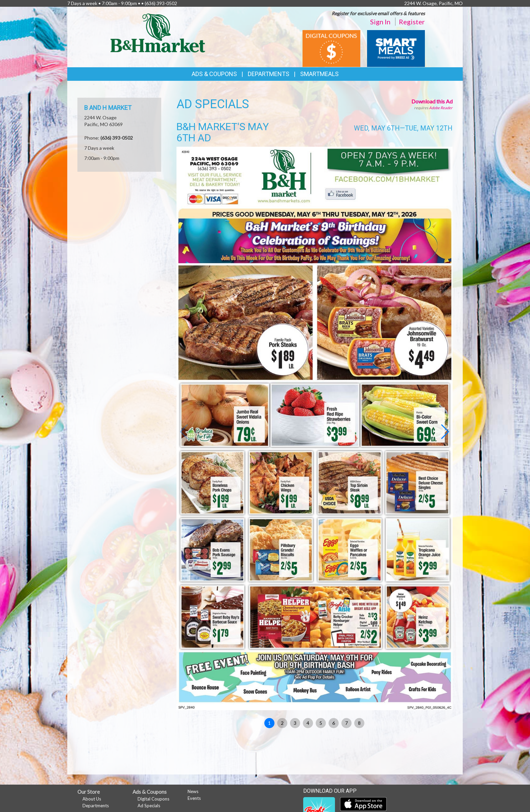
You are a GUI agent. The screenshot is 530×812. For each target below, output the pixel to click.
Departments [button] (269, 74)
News (193, 791)
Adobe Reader (441, 108)
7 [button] (346, 723)
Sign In (380, 22)
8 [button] (359, 723)
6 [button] (334, 723)
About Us (92, 799)
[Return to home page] (158, 32)
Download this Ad (432, 101)
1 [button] (269, 723)
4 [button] (308, 723)
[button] (445, 432)
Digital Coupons (153, 799)
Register (412, 22)
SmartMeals (319, 74)
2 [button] (282, 723)
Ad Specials (149, 806)
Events (194, 798)
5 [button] (321, 723)
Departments (96, 806)
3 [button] (295, 723)
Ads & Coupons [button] (214, 74)
